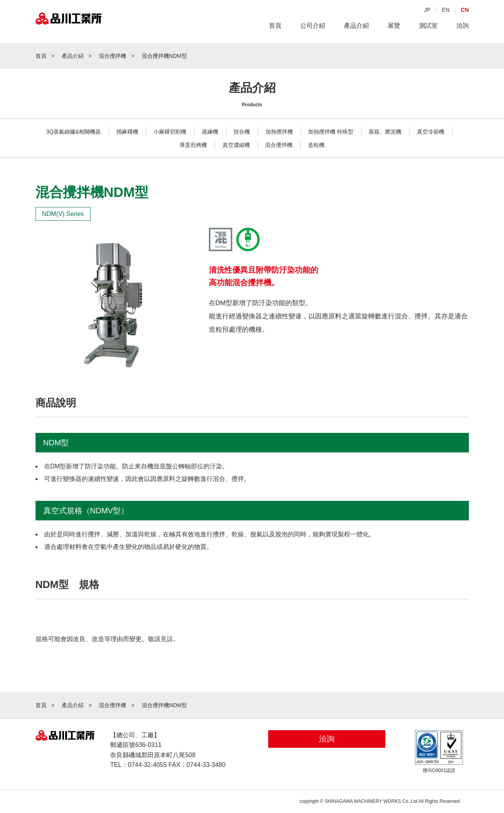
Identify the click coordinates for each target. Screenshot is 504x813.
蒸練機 (210, 132)
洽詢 (463, 26)
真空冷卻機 (431, 132)
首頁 (275, 26)
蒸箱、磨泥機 (385, 132)
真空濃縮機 (236, 145)
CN (465, 11)
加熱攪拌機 (279, 132)
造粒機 (316, 145)
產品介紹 (356, 26)
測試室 (428, 26)
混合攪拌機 (279, 145)
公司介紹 (313, 26)
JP (427, 11)
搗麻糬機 (127, 132)
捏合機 (242, 132)
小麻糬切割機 (170, 132)
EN (446, 11)
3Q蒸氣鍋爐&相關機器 (73, 132)
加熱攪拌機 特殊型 (331, 132)
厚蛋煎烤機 (193, 145)
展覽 (394, 26)
